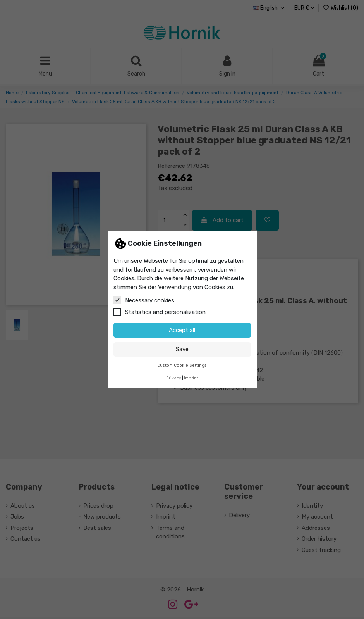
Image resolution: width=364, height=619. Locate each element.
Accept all (182, 330)
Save (182, 349)
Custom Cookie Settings (182, 365)
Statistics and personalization (160, 312)
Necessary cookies (144, 300)
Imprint (191, 378)
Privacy (174, 378)
